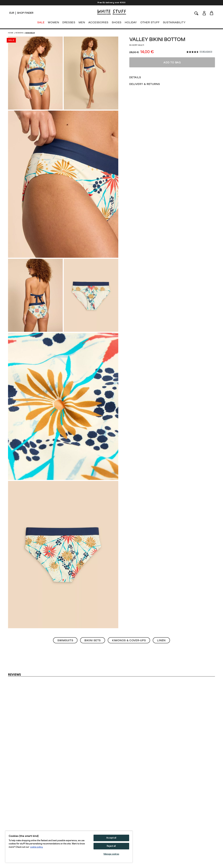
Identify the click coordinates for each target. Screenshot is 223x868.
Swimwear (30, 33)
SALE (41, 23)
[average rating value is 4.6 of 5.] (193, 52)
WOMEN (53, 23)
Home (11, 33)
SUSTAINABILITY (174, 23)
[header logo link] (112, 12)
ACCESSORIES (98, 23)
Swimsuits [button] (65, 640)
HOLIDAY (131, 23)
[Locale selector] (12, 13)
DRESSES (69, 23)
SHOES (117, 23)
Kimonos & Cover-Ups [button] (129, 640)
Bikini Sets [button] (93, 640)
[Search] (196, 13)
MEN (82, 23)
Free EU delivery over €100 (112, 3)
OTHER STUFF (150, 23)
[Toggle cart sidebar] (212, 13)
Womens (19, 33)
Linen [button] (161, 640)
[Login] (204, 12)
